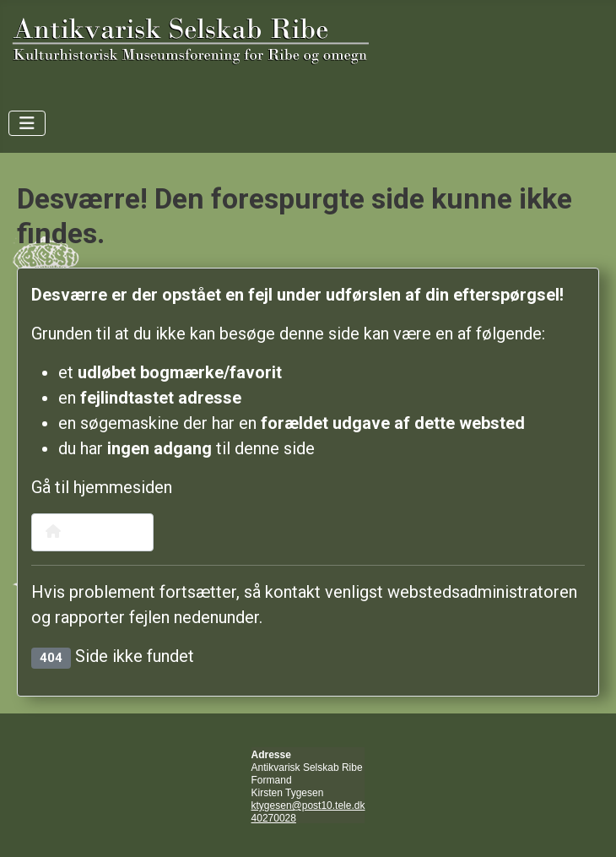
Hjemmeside (92, 532)
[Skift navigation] (27, 123)
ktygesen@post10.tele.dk (308, 805)
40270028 (274, 818)
